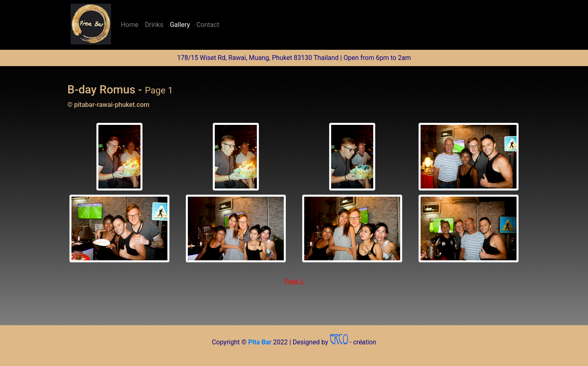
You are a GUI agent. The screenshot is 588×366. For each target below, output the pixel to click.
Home (131, 24)
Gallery (180, 25)
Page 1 (294, 281)
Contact (208, 25)
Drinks (154, 25)
